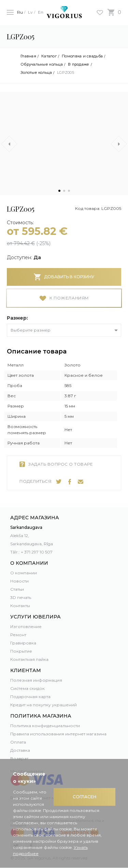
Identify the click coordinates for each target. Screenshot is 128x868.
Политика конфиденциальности (45, 726)
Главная (28, 56)
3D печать (21, 597)
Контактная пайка (29, 659)
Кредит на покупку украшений (44, 705)
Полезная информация (36, 680)
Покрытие (21, 651)
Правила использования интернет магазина (58, 734)
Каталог (49, 56)
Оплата (18, 742)
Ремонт (18, 635)
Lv (30, 12)
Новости (19, 581)
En (41, 12)
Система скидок (27, 688)
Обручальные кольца (42, 64)
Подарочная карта (30, 697)
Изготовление (26, 626)
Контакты (20, 606)
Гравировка (23, 643)
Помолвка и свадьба (82, 56)
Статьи (17, 589)
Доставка (20, 750)
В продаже (79, 64)
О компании (24, 573)
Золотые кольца (36, 73)
